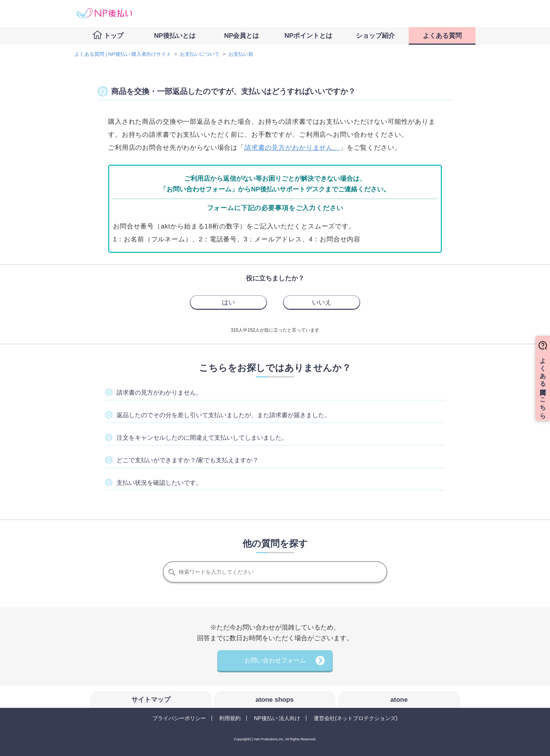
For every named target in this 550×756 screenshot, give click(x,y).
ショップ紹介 (375, 36)
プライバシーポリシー (179, 718)
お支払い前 (241, 54)
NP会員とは (242, 36)
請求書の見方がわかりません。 (292, 148)
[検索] (275, 572)
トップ (114, 36)
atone (399, 700)
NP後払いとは (175, 36)
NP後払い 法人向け (277, 718)
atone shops (275, 700)
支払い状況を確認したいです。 (159, 483)
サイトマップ (151, 700)
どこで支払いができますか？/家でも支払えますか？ (188, 460)
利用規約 (230, 718)
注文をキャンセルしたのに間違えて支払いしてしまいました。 (202, 438)
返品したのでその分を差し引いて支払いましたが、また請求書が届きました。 (223, 415)
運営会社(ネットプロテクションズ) (355, 718)
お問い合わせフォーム (275, 660)
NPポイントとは (309, 36)
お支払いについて (200, 54)
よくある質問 (442, 36)
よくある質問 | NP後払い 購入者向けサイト (123, 54)
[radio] (228, 302)
